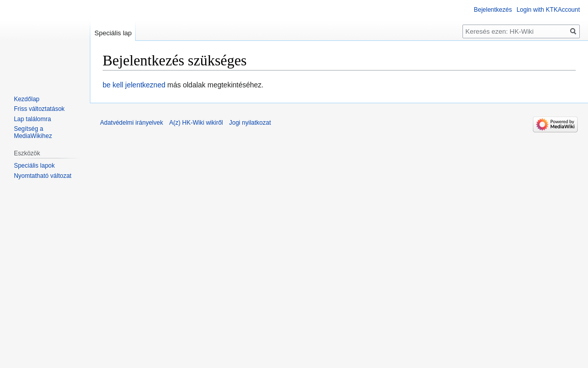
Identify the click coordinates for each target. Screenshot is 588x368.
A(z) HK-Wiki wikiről (196, 123)
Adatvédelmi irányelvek (131, 123)
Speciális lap (113, 33)
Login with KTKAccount (548, 10)
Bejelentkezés (493, 10)
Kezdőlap (27, 99)
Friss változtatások (39, 109)
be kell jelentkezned (134, 85)
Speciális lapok (34, 166)
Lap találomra (32, 119)
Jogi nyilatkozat (250, 123)
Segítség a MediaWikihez (33, 132)
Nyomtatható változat (43, 176)
